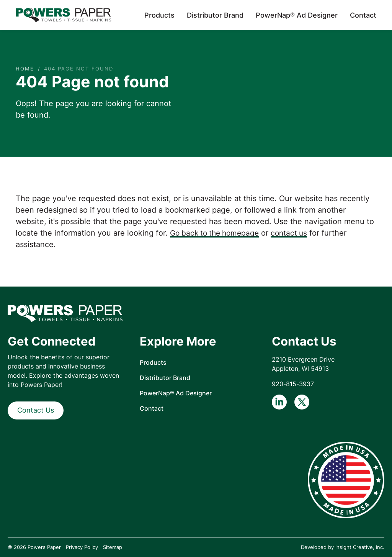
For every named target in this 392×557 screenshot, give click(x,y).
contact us (295, 233)
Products (159, 15)
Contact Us (36, 410)
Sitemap (113, 547)
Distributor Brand (215, 15)
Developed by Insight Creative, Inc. (343, 547)
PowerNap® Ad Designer (297, 15)
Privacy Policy (82, 547)
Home (25, 69)
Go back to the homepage (217, 233)
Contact (363, 15)
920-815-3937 (293, 384)
